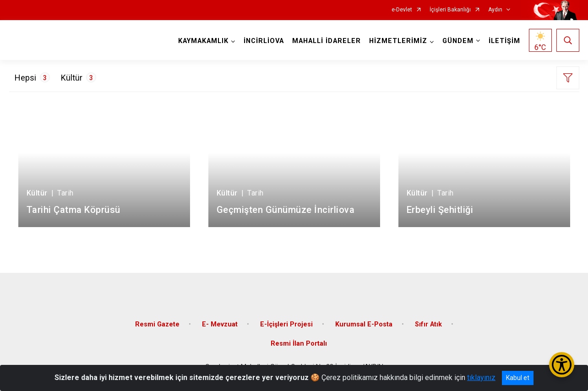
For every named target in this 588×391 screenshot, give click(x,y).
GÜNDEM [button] (458, 41)
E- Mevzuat (220, 324)
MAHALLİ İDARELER (327, 41)
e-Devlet (402, 10)
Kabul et (518, 378)
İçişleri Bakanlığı (450, 10)
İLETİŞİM (504, 41)
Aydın (495, 10)
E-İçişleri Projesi (286, 324)
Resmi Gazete (157, 324)
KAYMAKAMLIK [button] (203, 41)
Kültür (79, 77)
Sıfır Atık (428, 324)
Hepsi (32, 77)
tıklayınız (481, 377)
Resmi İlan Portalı (299, 344)
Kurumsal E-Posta (364, 324)
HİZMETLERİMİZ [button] (398, 41)
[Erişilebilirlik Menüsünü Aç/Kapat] (562, 365)
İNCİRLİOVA (264, 41)
